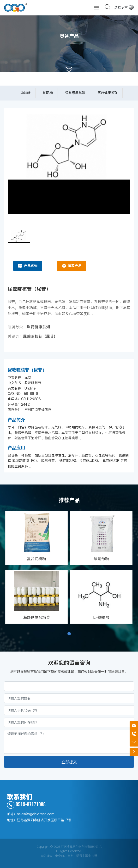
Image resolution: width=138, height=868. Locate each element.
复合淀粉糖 (36, 558)
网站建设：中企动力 (54, 856)
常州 (71, 856)
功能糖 (25, 93)
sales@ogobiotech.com (36, 814)
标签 (79, 856)
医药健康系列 (108, 93)
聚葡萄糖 (101, 558)
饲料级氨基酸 (75, 93)
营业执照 (91, 856)
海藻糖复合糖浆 (36, 617)
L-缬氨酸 (101, 617)
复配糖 (48, 93)
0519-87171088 (26, 804)
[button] (69, 634)
